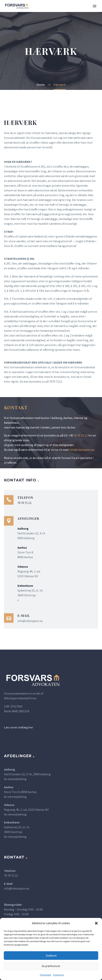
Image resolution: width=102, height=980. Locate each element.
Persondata (45, 975)
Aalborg (9, 769)
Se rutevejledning (15, 779)
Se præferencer (51, 966)
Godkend (51, 956)
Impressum (59, 975)
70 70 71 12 (81, 435)
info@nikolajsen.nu (82, 450)
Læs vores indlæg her (19, 727)
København (12, 822)
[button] (96, 923)
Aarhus (9, 787)
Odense (9, 805)
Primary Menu (95, 6)
